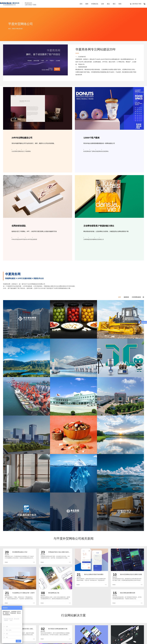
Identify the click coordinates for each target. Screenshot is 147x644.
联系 (120, 4)
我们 (114, 4)
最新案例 (126, 297)
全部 (119, 297)
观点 (108, 4)
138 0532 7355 (137, 4)
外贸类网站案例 (136, 297)
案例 (87, 4)
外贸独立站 (95, 4)
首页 (81, 4)
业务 (103, 4)
